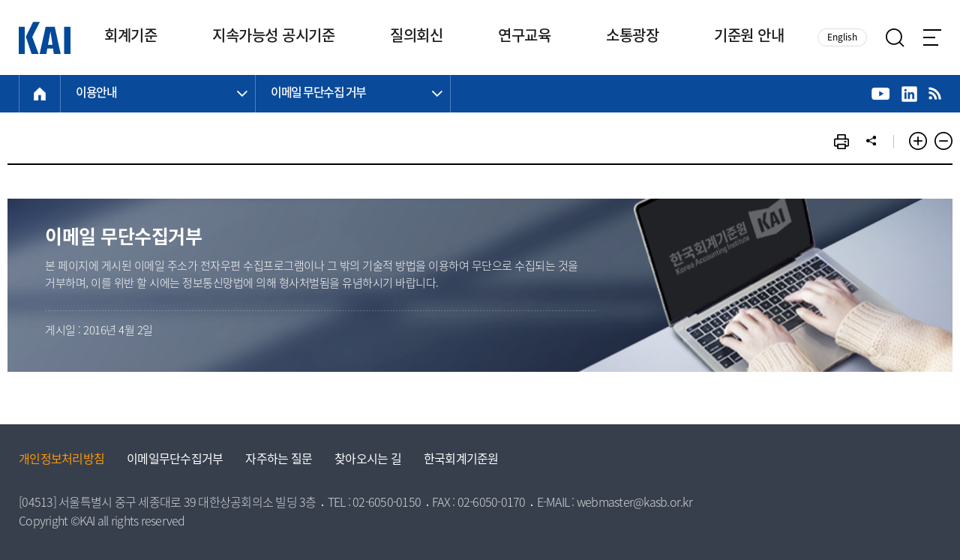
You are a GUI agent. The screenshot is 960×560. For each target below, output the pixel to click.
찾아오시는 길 (368, 460)
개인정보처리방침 (61, 460)
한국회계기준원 (461, 460)
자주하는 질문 (279, 460)
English (842, 38)
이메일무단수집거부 (175, 460)
